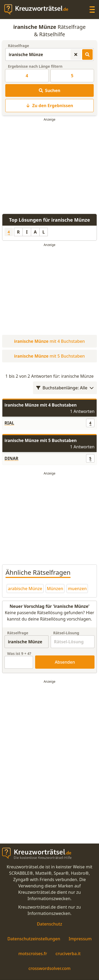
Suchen (50, 90)
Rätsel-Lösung (66, 633)
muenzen (77, 589)
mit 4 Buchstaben (50, 341)
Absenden (65, 662)
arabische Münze (25, 589)
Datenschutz (50, 924)
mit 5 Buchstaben (50, 356)
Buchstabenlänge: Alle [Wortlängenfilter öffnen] (65, 388)
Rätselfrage (18, 46)
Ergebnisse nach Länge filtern (35, 66)
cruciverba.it (68, 954)
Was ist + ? (19, 653)
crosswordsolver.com (50, 968)
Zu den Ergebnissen (49, 106)
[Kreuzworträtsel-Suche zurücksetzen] (76, 54)
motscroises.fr (33, 954)
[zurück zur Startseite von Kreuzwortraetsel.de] (39, 10)
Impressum (80, 939)
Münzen (55, 589)
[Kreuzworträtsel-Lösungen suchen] (87, 54)
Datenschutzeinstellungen (34, 939)
